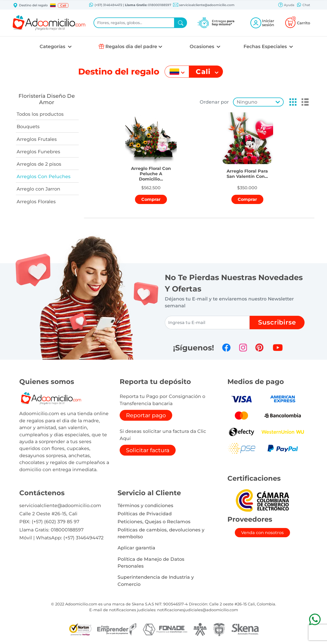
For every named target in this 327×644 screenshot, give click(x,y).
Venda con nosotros (262, 533)
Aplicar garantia (136, 548)
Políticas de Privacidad (145, 514)
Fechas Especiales (266, 46)
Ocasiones (203, 46)
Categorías (53, 46)
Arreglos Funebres (38, 152)
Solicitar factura (148, 450)
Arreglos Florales (36, 201)
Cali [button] (63, 5)
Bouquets (28, 126)
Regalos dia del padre (131, 46)
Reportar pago (146, 415)
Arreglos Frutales (37, 139)
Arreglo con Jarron (38, 189)
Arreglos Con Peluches (44, 176)
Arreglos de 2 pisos (39, 164)
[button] (53, 5)
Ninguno (247, 102)
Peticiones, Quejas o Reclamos (154, 522)
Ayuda (286, 5)
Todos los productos (40, 114)
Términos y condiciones (145, 505)
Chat (303, 5)
